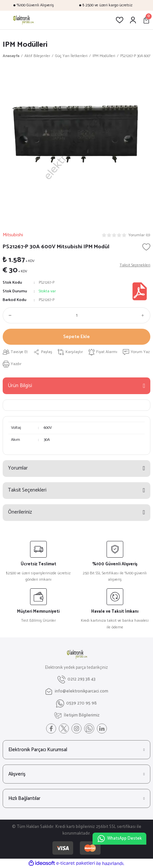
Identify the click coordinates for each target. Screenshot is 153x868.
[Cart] (146, 20)
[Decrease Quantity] (9, 315)
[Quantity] (76, 315)
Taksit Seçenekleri (27, 490)
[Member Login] (133, 20)
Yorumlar (18, 468)
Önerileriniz (20, 512)
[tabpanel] (76, 143)
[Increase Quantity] (144, 315)
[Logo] (23, 20)
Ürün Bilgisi (20, 386)
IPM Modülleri (25, 45)
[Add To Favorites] (146, 247)
